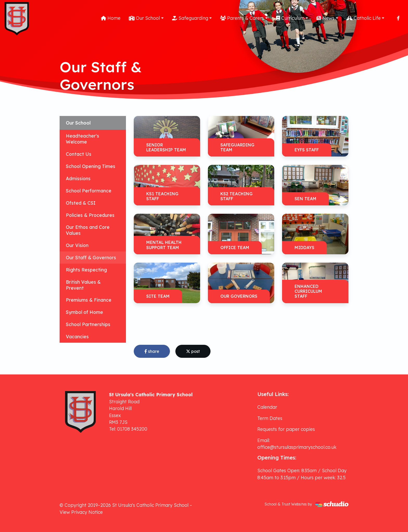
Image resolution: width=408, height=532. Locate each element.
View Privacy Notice (81, 512)
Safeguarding (190, 18)
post (193, 351)
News (325, 18)
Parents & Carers (242, 18)
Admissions (78, 178)
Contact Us (79, 154)
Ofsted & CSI (81, 203)
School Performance (89, 191)
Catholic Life (364, 18)
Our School (144, 18)
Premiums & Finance (89, 300)
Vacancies (77, 336)
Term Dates (270, 418)
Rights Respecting (86, 270)
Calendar (267, 407)
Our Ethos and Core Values (88, 230)
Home (111, 18)
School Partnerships (88, 324)
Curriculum (290, 18)
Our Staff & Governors (91, 257)
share (152, 351)
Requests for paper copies (286, 429)
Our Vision (77, 245)
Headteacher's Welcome (82, 139)
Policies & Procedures (90, 215)
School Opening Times (91, 166)
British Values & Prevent (83, 285)
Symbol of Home (84, 312)
